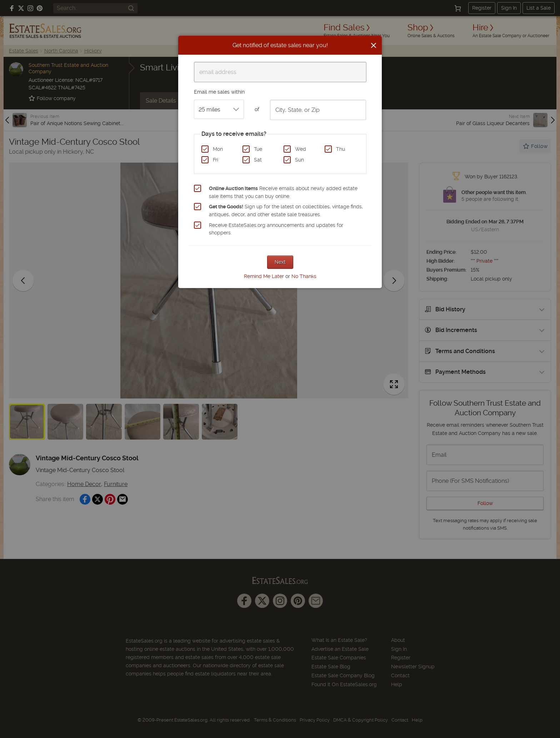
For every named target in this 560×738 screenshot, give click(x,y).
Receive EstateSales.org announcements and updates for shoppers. (276, 229)
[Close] (374, 45)
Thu (341, 149)
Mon (218, 149)
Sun (299, 160)
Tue (258, 149)
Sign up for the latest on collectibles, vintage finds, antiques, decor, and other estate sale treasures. (286, 210)
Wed (301, 149)
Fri (216, 160)
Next (280, 262)
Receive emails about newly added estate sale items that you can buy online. (283, 192)
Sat (258, 160)
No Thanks (304, 276)
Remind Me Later (264, 276)
